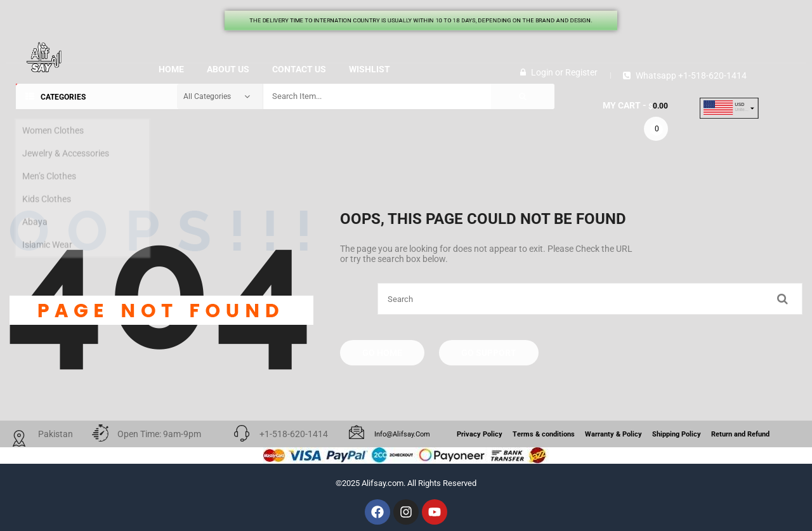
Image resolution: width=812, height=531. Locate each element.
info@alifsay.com (402, 434)
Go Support (489, 353)
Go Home (382, 353)
